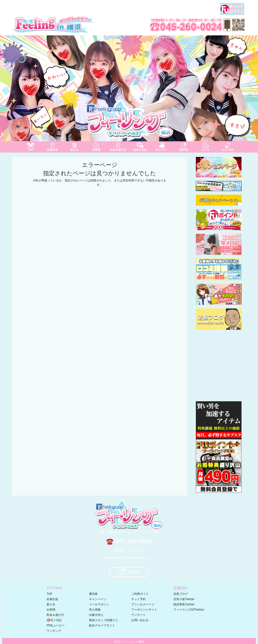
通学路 (93, 594)
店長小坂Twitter (184, 599)
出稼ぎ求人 (96, 615)
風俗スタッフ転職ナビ (103, 620)
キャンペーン (98, 599)
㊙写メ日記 (54, 620)
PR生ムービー (56, 625)
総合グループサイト (102, 625)
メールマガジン (99, 604)
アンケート (138, 615)
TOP (49, 594)
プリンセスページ (143, 604)
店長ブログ (181, 594)
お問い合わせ (140, 620)
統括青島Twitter (184, 604)
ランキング (54, 631)
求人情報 (95, 610)
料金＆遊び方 (55, 615)
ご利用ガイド (140, 594)
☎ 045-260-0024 (129, 541)
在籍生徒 (52, 599)
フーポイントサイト (144, 610)
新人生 (51, 604)
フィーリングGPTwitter (189, 610)
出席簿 (51, 610)
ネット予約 (138, 599)
